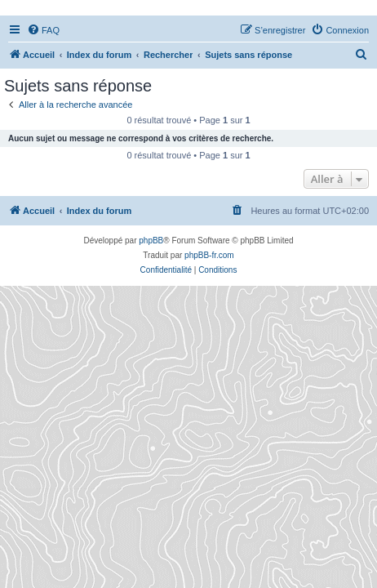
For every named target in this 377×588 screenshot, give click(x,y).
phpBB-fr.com (209, 255)
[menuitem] (43, 30)
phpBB (151, 241)
